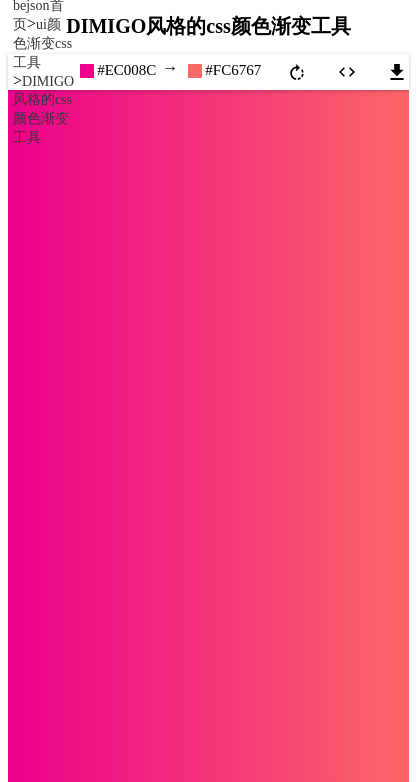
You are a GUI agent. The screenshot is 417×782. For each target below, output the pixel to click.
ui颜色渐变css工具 (42, 43)
